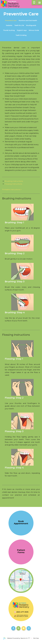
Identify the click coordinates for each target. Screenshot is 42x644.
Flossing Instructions (13, 184)
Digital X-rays (22, 30)
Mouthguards (31, 25)
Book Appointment (21, 522)
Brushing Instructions (14, 181)
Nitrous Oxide (34, 30)
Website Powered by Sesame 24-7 (17, 638)
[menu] (40, 2)
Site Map (36, 638)
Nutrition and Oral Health (28, 20)
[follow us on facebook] (13, 628)
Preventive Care (11, 20)
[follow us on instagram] (29, 628)
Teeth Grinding (21, 35)
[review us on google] (18, 628)
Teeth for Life (19, 25)
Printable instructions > (12, 189)
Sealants (9, 25)
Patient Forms (21, 551)
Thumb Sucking (9, 30)
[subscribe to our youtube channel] (24, 628)
